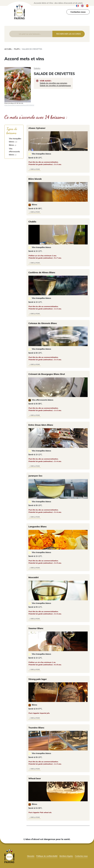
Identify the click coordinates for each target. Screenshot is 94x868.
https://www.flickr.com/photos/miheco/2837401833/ (19, 105)
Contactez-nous (78, 12)
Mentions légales (66, 856)
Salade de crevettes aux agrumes (53, 83)
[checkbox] (14, 140)
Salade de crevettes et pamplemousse (55, 86)
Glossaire (31, 856)
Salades (37, 68)
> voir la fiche (35, 169)
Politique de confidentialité (47, 856)
